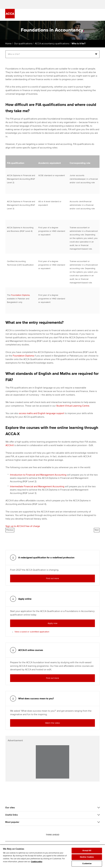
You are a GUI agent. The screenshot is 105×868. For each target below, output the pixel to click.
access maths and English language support (42, 413)
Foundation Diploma (20, 295)
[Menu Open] (98, 15)
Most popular (12, 822)
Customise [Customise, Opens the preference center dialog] (87, 864)
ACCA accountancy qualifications (52, 44)
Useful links (12, 815)
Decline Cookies (87, 857)
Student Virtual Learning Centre (73, 406)
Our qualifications (23, 44)
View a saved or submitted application (32, 632)
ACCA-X (10, 445)
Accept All (87, 851)
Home (8, 44)
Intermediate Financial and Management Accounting (37, 487)
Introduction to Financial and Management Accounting (38, 475)
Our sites (10, 808)
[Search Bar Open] (90, 15)
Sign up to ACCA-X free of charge (23, 526)
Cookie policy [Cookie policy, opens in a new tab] (37, 862)
